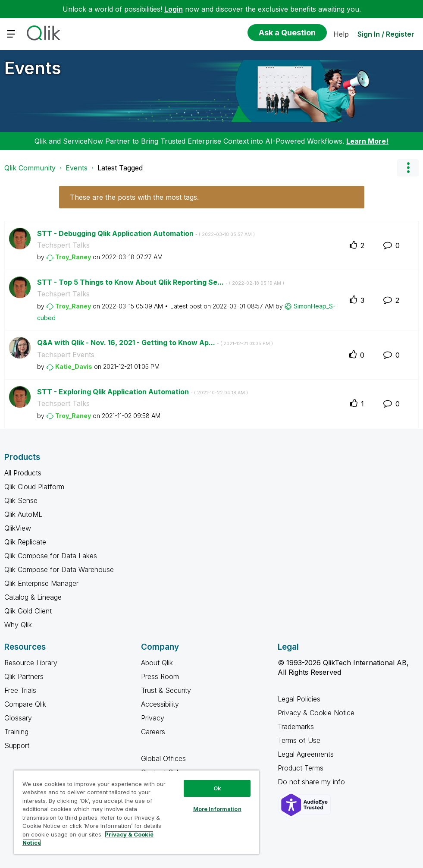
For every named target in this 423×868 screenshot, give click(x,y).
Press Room (160, 676)
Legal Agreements (306, 754)
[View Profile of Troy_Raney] (73, 257)
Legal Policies (299, 699)
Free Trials (20, 690)
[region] (136, 812)
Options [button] (408, 168)
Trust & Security (166, 690)
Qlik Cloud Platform (34, 487)
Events (33, 68)
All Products (23, 473)
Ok (217, 788)
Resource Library (31, 663)
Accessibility (160, 704)
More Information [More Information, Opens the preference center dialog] (217, 809)
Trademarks (296, 726)
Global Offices (163, 758)
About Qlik (157, 663)
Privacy (153, 718)
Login (174, 9)
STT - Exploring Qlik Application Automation (143, 392)
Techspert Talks (63, 245)
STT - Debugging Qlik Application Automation (146, 233)
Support (17, 745)
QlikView (18, 528)
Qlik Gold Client (28, 611)
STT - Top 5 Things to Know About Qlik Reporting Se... (161, 282)
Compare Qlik (25, 704)
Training (16, 732)
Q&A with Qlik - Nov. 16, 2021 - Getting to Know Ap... (155, 343)
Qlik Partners (24, 676)
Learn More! (367, 141)
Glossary (18, 718)
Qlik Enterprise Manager (41, 583)
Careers (153, 732)
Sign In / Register (386, 34)
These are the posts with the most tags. (134, 197)
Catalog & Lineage (33, 597)
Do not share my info (312, 782)
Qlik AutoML (23, 514)
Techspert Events (66, 355)
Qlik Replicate (25, 542)
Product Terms (301, 768)
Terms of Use (299, 740)
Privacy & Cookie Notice (316, 713)
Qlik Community (30, 168)
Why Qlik (18, 625)
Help (341, 34)
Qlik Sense (21, 500)
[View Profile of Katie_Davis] (74, 366)
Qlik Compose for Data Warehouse (59, 569)
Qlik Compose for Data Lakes (51, 556)
